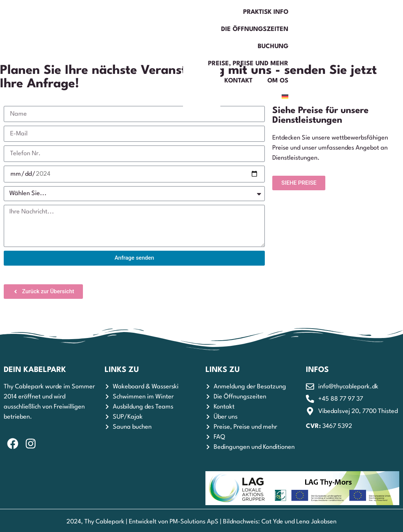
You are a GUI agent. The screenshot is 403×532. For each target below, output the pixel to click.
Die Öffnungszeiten (148, 12)
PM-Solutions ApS (194, 522)
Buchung (212, 12)
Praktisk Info (77, 12)
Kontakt (351, 12)
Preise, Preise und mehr (282, 12)
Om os (333, 29)
